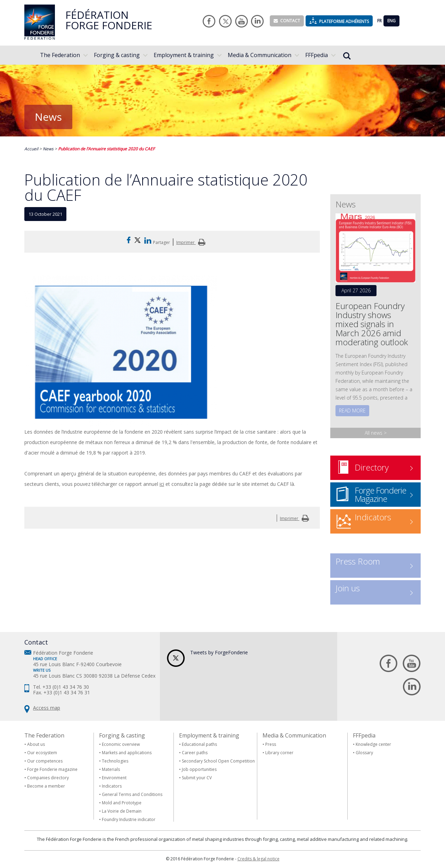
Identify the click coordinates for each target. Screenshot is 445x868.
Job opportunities (199, 769)
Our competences (45, 761)
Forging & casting (117, 55)
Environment (114, 778)
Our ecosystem (42, 753)
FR (379, 21)
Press (271, 744)
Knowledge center (373, 744)
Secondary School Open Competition (218, 761)
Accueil (31, 149)
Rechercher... (347, 56)
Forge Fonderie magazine (52, 769)
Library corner (279, 753)
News (48, 149)
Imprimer (192, 242)
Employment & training (184, 55)
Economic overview (121, 744)
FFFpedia (317, 55)
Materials (111, 769)
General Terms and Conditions (132, 794)
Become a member (46, 786)
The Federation (60, 55)
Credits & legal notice (258, 859)
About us (36, 744)
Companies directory (48, 778)
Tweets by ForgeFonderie (219, 652)
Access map (47, 708)
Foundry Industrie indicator (129, 819)
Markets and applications (127, 753)
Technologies (115, 761)
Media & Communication (260, 55)
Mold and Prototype (122, 803)
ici (162, 484)
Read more (352, 411)
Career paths (195, 753)
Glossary (364, 753)
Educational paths (199, 744)
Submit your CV (197, 778)
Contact (287, 21)
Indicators (112, 786)
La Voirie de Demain (122, 811)
